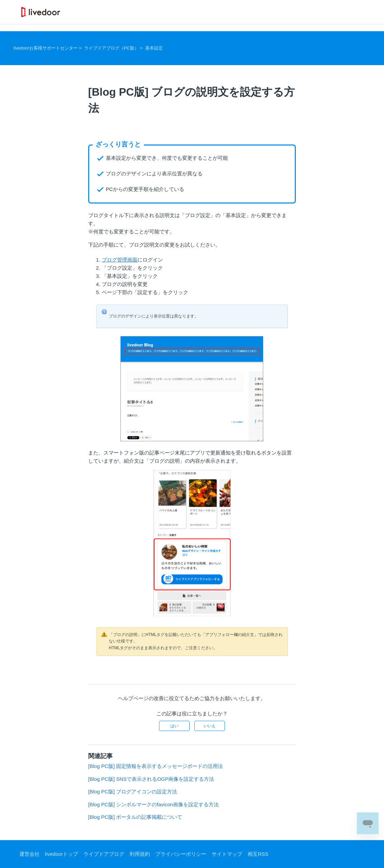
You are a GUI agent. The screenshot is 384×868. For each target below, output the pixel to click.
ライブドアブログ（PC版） (111, 48)
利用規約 (140, 854)
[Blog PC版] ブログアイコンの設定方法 (133, 792)
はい (174, 726)
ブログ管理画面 (120, 260)
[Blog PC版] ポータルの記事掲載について (135, 817)
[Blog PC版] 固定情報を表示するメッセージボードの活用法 (156, 766)
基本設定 (154, 48)
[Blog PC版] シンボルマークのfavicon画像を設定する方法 (153, 804)
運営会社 (30, 854)
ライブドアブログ (104, 854)
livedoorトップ (62, 854)
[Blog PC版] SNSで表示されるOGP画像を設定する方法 (151, 779)
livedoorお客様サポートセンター (46, 48)
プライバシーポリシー (181, 854)
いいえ (210, 726)
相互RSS (258, 854)
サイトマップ (227, 854)
